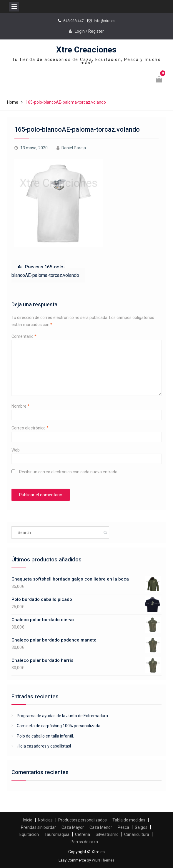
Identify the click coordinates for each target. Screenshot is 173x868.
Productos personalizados (83, 820)
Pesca (123, 827)
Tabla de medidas (129, 820)
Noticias (45, 820)
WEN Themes (103, 860)
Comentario (24, 336)
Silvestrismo (107, 834)
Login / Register (89, 31)
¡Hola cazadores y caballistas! (44, 746)
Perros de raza (84, 842)
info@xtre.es (105, 21)
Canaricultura (137, 834)
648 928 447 (73, 21)
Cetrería (83, 834)
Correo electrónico (30, 428)
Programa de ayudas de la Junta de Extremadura (62, 716)
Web (16, 450)
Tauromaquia (57, 834)
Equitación (29, 834)
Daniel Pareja (74, 148)
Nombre (20, 406)
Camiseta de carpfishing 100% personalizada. (59, 726)
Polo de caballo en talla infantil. (45, 736)
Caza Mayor (73, 827)
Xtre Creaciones (86, 50)
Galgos (141, 827)
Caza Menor (101, 827)
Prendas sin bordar (38, 827)
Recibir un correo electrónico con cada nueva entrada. (69, 472)
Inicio (28, 820)
